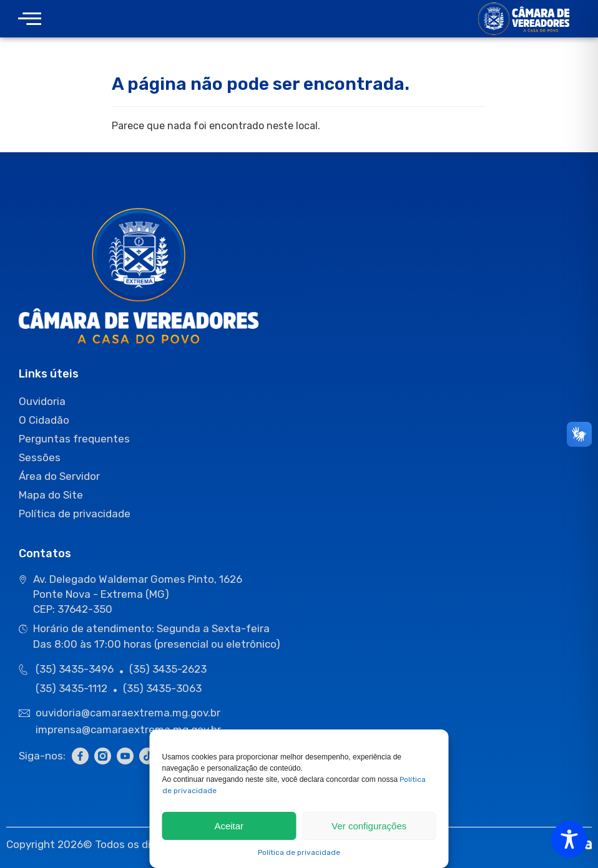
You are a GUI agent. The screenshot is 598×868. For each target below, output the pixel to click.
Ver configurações (369, 826)
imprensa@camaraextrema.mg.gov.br (128, 729)
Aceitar (229, 826)
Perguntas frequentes (74, 439)
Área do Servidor (59, 476)
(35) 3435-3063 (162, 688)
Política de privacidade (299, 852)
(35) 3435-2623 (168, 669)
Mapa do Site (51, 495)
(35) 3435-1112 (71, 688)
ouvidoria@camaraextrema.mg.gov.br (129, 713)
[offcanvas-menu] (30, 19)
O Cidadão (44, 420)
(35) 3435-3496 (75, 669)
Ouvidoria (42, 401)
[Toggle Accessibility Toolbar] (569, 839)
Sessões (40, 457)
